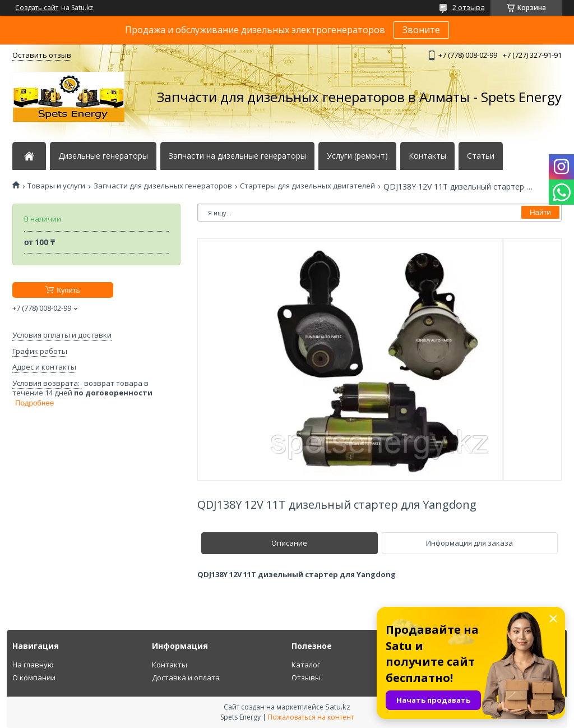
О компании (34, 678)
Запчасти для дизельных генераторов (163, 186)
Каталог (306, 665)
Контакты (427, 156)
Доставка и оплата (186, 678)
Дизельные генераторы (103, 156)
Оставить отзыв (42, 55)
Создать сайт (37, 8)
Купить (68, 290)
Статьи (481, 156)
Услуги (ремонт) (357, 156)
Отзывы (306, 678)
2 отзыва (469, 7)
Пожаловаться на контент (311, 717)
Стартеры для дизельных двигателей (307, 186)
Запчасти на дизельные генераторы (237, 156)
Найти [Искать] (540, 212)
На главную (33, 665)
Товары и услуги (56, 186)
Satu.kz (338, 707)
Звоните (421, 30)
